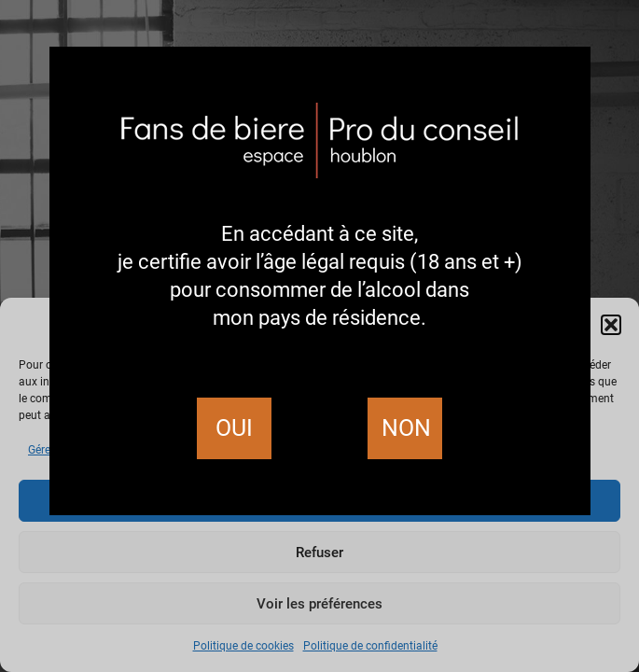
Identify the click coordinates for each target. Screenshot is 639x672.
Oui (234, 428)
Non (406, 428)
